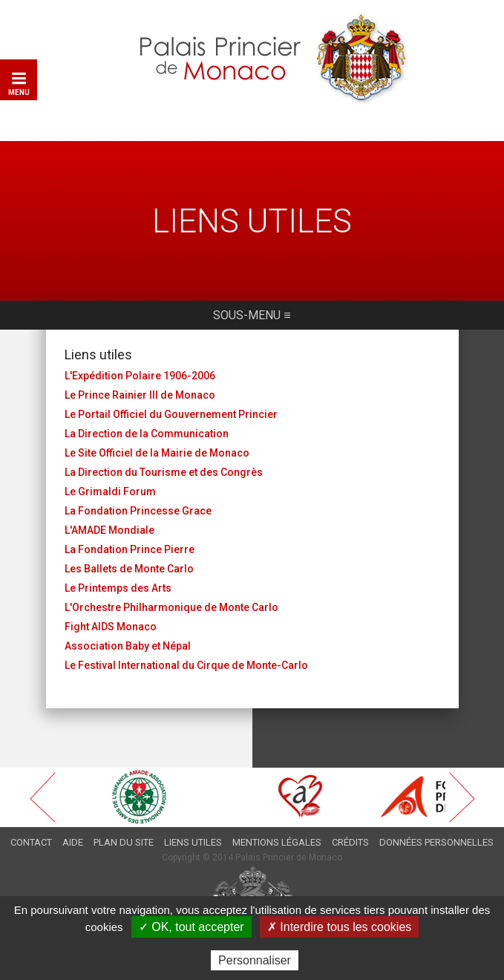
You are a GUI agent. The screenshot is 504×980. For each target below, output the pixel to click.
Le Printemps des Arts (118, 588)
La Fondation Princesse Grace (138, 511)
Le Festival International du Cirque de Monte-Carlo (186, 665)
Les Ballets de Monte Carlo (129, 569)
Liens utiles (193, 842)
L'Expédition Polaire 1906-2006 (140, 376)
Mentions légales (277, 842)
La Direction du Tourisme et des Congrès (164, 472)
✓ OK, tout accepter (192, 927)
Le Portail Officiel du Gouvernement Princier (171, 414)
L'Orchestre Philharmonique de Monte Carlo (171, 607)
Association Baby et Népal (128, 646)
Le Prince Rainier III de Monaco (140, 395)
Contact (31, 842)
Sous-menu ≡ (252, 315)
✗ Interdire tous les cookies (339, 927)
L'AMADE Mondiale (109, 530)
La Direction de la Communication (147, 434)
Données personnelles (436, 842)
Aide (73, 842)
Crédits (350, 842)
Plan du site (124, 842)
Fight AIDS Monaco (111, 627)
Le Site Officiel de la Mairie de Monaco (157, 453)
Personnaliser (255, 960)
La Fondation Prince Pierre (130, 549)
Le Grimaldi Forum (110, 491)
